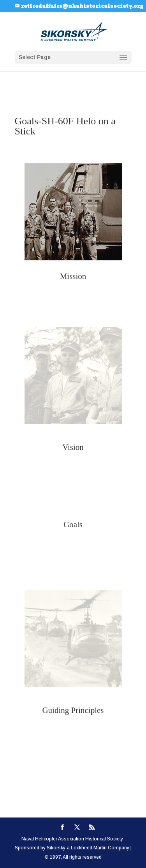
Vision (73, 447)
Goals (73, 525)
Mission (73, 276)
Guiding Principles (73, 710)
